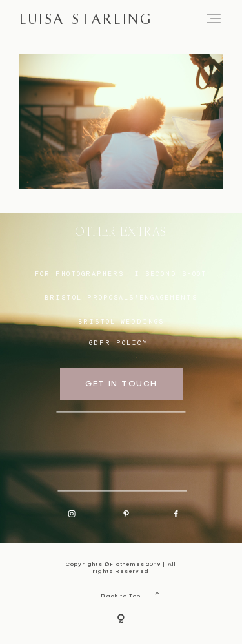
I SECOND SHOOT (171, 273)
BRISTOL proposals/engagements (121, 297)
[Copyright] (121, 619)
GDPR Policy (119, 342)
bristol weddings (121, 321)
